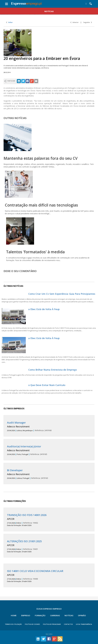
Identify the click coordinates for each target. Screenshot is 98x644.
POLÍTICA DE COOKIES (32, 624)
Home (14, 615)
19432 (49, 520)
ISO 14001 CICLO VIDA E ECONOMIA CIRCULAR (35, 571)
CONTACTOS (68, 624)
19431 (49, 546)
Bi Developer (15, 470)
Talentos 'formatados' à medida (35, 252)
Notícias (69, 615)
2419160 (49, 426)
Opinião (82, 615)
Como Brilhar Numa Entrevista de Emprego (53, 370)
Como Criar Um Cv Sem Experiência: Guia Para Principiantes (62, 294)
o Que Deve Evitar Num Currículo (47, 385)
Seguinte (88, 22)
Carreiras (55, 615)
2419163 (49, 474)
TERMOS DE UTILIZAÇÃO (13, 624)
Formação (40, 615)
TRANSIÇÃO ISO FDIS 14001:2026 (27, 515)
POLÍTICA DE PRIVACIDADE (52, 624)
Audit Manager (16, 423)
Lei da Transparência (84, 624)
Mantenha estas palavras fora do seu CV (41, 158)
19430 (49, 576)
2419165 (49, 450)
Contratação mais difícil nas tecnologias (41, 205)
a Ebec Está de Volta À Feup (44, 309)
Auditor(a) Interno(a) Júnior (24, 446)
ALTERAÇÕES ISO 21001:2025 (24, 541)
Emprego (26, 615)
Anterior (75, 22)
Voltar (9, 22)
